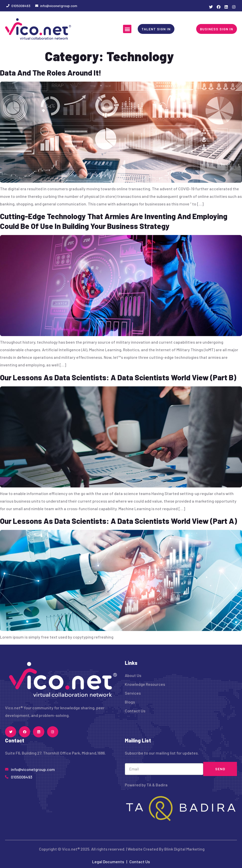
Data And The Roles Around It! (51, 73)
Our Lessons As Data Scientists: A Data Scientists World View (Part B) (118, 377)
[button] (127, 29)
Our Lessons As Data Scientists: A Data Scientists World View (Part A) (118, 521)
